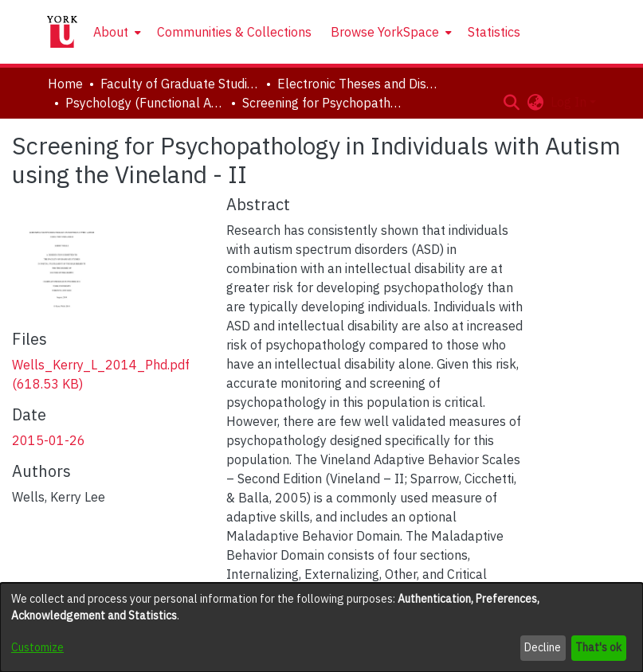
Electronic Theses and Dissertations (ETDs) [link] (357, 84)
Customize (37, 647)
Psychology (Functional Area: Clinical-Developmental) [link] (145, 103)
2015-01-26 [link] (49, 440)
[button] (512, 102)
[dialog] (321, 627)
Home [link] (65, 84)
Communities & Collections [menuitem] (234, 32)
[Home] (62, 32)
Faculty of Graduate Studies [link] (180, 84)
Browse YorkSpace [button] (385, 32)
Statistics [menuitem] (494, 32)
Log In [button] (570, 102)
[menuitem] (116, 32)
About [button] (111, 32)
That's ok (598, 647)
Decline (543, 647)
